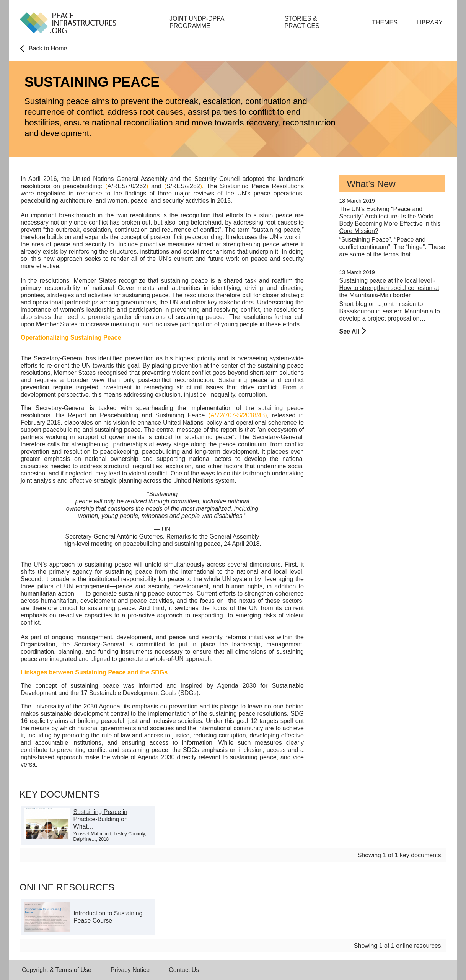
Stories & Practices (302, 22)
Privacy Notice (130, 970)
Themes (385, 22)
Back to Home (48, 48)
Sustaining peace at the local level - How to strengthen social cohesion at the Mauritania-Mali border (389, 288)
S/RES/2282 (183, 186)
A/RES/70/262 (127, 186)
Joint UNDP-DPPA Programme (197, 22)
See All (349, 331)
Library (430, 22)
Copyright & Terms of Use (57, 970)
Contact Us (184, 970)
